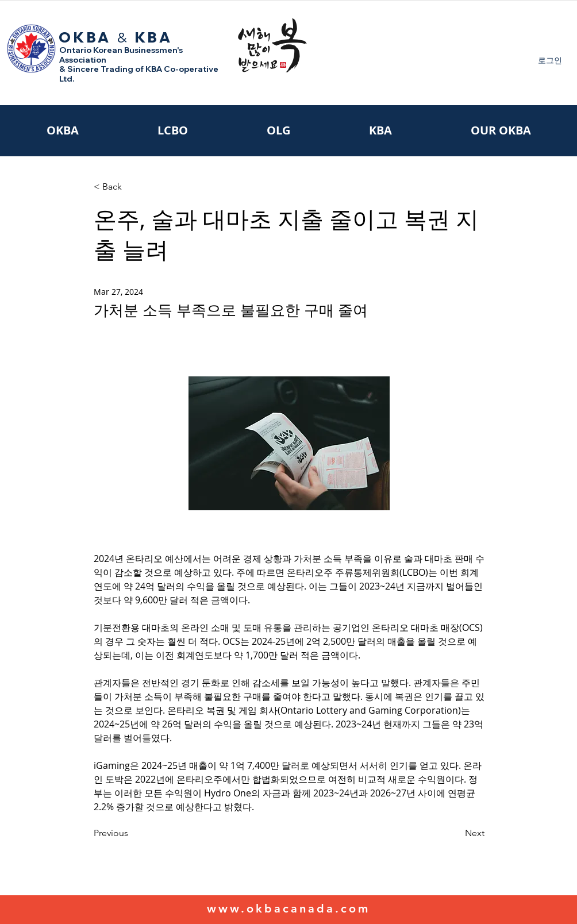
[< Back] (132, 187)
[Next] (456, 833)
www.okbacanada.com (288, 908)
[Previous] (132, 833)
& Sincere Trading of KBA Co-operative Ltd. (139, 74)
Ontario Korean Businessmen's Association (121, 55)
